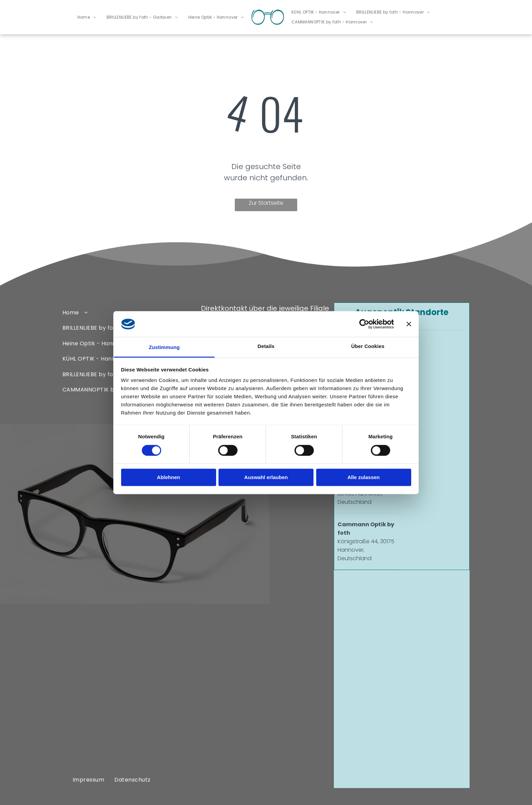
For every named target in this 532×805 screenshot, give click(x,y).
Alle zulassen (364, 478)
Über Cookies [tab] (368, 346)
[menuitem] (87, 17)
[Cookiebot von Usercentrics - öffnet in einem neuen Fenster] (364, 324)
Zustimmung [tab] (164, 347)
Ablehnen (168, 478)
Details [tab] (266, 346)
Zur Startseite (266, 203)
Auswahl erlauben (266, 478)
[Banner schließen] (409, 324)
